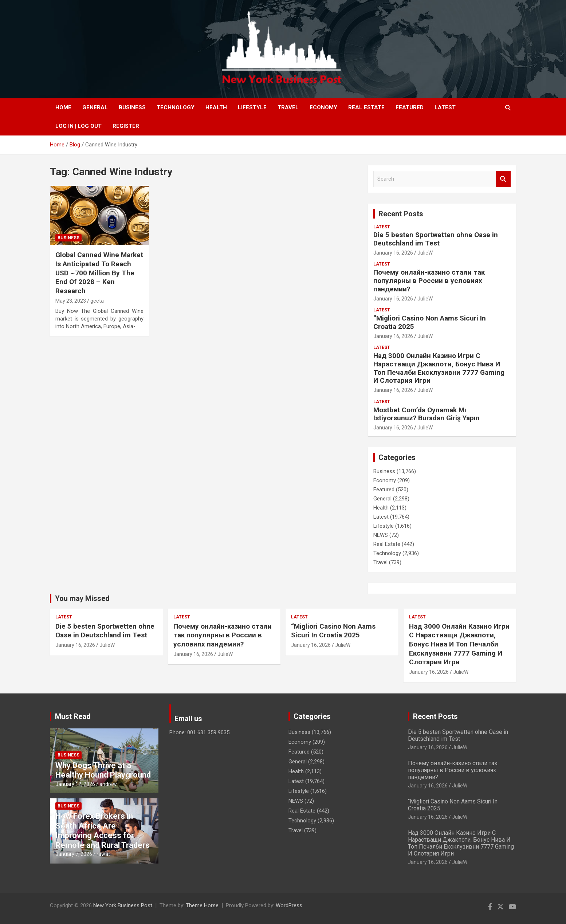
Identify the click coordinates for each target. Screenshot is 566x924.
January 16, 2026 (393, 253)
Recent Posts (401, 214)
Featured (410, 107)
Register (126, 126)
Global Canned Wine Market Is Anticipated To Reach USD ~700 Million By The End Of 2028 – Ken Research (99, 273)
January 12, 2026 (75, 784)
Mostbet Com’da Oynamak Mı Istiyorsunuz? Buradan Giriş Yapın (427, 414)
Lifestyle (252, 107)
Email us (188, 719)
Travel (288, 107)
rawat (103, 854)
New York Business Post (123, 905)
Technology (176, 107)
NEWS (381, 535)
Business (132, 107)
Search (503, 179)
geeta (97, 301)
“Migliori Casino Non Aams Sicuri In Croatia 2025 (430, 322)
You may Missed (82, 598)
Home (63, 107)
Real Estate (366, 107)
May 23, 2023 (71, 301)
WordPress (289, 905)
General (95, 107)
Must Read (73, 716)
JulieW (425, 253)
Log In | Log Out (78, 126)
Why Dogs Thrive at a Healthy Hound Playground (103, 770)
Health (216, 107)
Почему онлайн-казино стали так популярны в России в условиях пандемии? (429, 281)
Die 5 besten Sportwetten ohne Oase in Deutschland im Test (436, 239)
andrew (108, 784)
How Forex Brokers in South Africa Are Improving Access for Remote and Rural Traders (103, 830)
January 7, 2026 (74, 854)
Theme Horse (202, 905)
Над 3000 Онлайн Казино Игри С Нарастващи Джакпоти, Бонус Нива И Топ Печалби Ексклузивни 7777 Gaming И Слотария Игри (439, 368)
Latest (445, 107)
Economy (323, 107)
